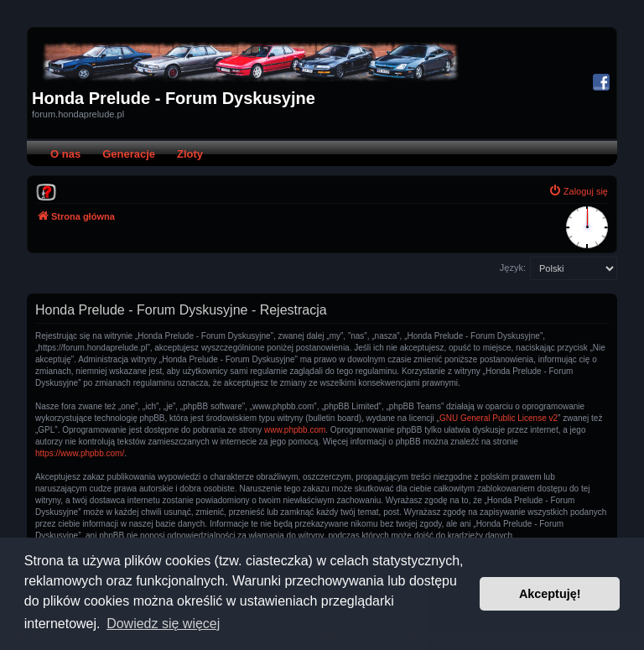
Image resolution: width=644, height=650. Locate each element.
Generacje (129, 154)
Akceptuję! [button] (550, 594)
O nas (65, 154)
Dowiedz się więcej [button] (163, 624)
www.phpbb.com (295, 430)
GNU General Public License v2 (499, 418)
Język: (513, 268)
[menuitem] (46, 191)
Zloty (190, 154)
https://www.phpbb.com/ (80, 453)
